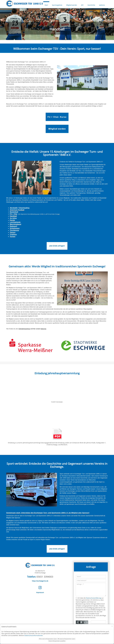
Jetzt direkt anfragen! (57, 246)
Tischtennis (14, 230)
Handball (13, 216)
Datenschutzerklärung (94, 598)
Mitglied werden (72, 5)
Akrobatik (14, 208)
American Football (17, 210)
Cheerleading (24, 208)
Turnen (13, 237)
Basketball (14, 212)
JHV (82, 5)
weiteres (102, 5)
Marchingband (15, 224)
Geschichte (91, 5)
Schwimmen (15, 228)
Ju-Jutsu (13, 218)
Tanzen (13, 232)
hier (58, 214)
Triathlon (13, 234)
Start (46, 5)
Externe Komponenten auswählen (57, 641)
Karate (12, 220)
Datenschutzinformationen (34, 635)
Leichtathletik (15, 222)
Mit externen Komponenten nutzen (66, 639)
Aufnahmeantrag (24, 329)
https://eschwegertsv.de (40, 581)
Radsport (13, 226)
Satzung (43, 329)
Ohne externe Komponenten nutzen (48, 639)
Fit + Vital (13, 214)
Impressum (40, 592)
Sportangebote (57, 5)
